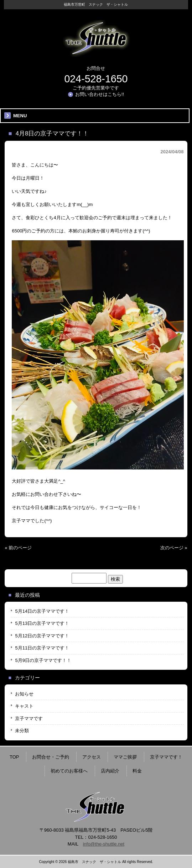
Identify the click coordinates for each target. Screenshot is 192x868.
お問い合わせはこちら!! (100, 94)
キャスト (24, 706)
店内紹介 (110, 771)
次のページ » (174, 548)
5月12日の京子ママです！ (42, 636)
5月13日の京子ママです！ (42, 623)
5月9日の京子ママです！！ (43, 660)
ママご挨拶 (125, 757)
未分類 (22, 731)
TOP (14, 757)
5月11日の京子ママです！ (42, 648)
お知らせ (24, 694)
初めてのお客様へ (69, 771)
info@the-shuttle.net (104, 844)
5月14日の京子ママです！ (42, 611)
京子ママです (29, 718)
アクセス (92, 757)
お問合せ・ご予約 (51, 757)
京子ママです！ (166, 757)
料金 (137, 771)
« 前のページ (18, 548)
